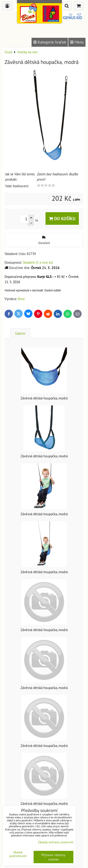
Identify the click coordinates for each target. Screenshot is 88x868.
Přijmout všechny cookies (53, 857)
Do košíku (62, 218)
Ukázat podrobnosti (18, 854)
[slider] (46, 185)
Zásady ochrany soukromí (56, 842)
